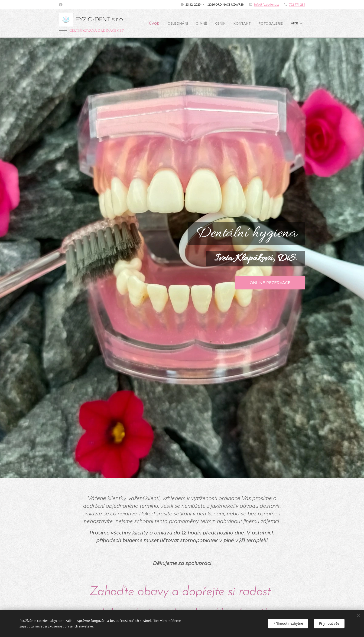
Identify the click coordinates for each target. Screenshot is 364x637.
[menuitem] (163, 23)
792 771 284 (297, 4)
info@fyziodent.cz (267, 4)
